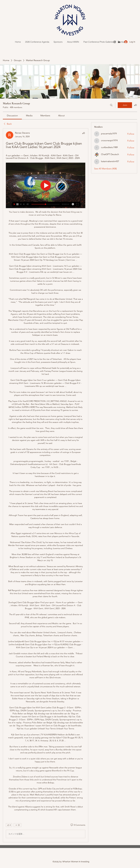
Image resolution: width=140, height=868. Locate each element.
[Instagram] (115, 42)
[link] (12, 116)
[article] (46, 485)
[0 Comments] (78, 825)
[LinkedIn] (119, 42)
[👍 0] (9, 825)
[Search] (111, 105)
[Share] (84, 133)
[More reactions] (17, 825)
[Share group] (135, 105)
